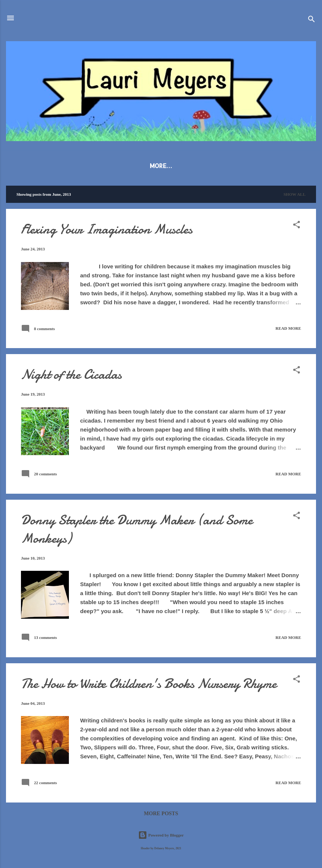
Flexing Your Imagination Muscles (107, 231)
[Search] (312, 20)
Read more (288, 330)
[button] (297, 228)
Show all (294, 196)
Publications (112, 166)
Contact (279, 166)
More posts (161, 815)
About (68, 166)
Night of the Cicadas (71, 376)
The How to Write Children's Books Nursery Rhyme (149, 685)
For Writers (232, 166)
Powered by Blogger (161, 835)
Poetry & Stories (173, 166)
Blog (36, 166)
